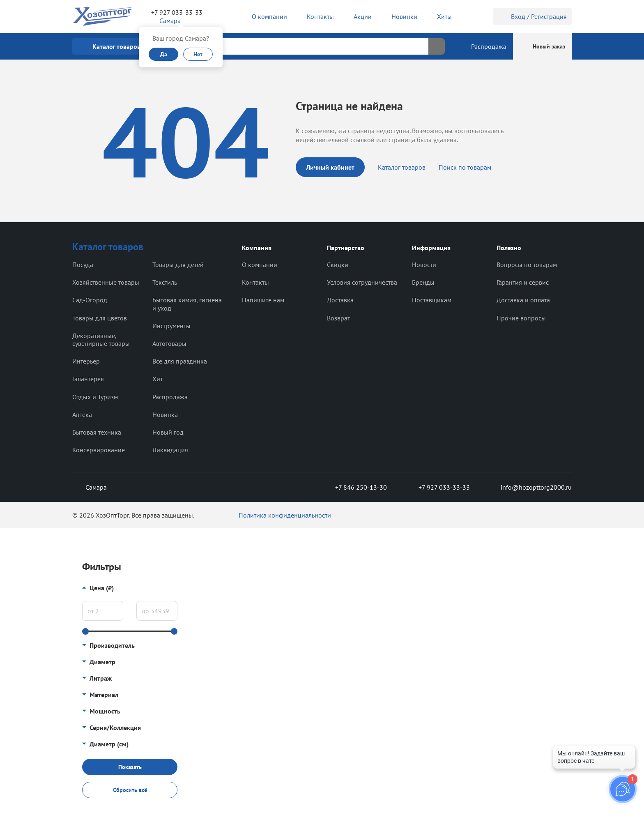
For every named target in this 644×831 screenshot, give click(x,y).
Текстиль (165, 282)
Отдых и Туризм (95, 397)
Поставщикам (432, 300)
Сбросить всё (130, 790)
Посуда (83, 265)
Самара (90, 487)
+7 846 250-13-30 (354, 487)
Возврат (338, 318)
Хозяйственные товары (106, 282)
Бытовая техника (97, 432)
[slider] (85, 631)
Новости (424, 265)
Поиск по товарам (465, 167)
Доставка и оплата (523, 300)
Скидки (338, 265)
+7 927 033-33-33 (177, 12)
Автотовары (169, 343)
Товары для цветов (100, 318)
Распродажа (170, 397)
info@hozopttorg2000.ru (530, 487)
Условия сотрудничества (362, 282)
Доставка (340, 300)
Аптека (82, 414)
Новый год (168, 432)
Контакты (255, 282)
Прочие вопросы (521, 318)
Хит (158, 379)
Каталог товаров (402, 167)
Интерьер (86, 361)
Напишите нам (263, 300)
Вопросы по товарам (527, 265)
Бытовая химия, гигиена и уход (187, 304)
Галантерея (88, 379)
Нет (198, 54)
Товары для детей (178, 265)
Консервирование (99, 450)
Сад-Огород (90, 300)
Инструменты (171, 326)
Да (164, 54)
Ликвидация (170, 450)
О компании (260, 265)
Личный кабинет (330, 167)
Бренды (423, 282)
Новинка (165, 414)
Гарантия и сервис (523, 282)
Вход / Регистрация (532, 16)
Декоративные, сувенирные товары (101, 340)
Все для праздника (180, 361)
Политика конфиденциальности (285, 515)
